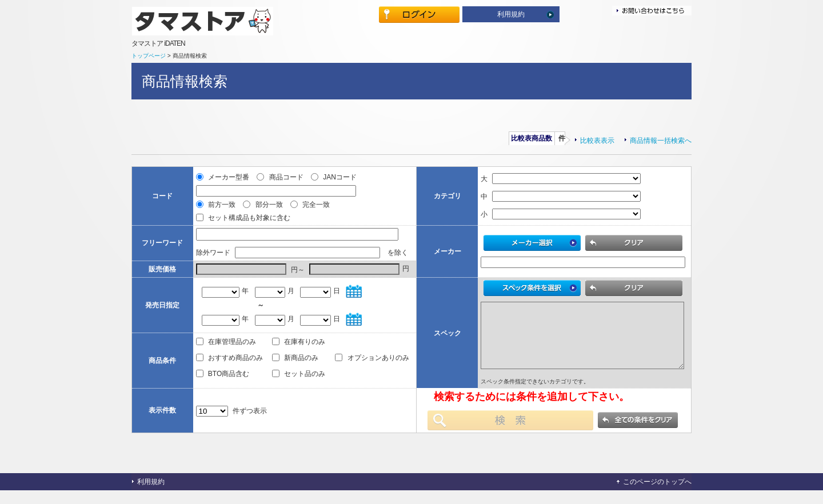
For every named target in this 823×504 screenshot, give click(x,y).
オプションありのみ (372, 368)
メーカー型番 (224, 177)
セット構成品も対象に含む (243, 218)
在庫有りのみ (299, 352)
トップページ (149, 56)
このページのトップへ (657, 495)
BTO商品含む (223, 384)
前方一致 (217, 205)
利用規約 (511, 14)
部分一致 (264, 205)
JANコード (334, 177)
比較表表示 (597, 141)
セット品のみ (299, 384)
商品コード (281, 177)
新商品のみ (295, 368)
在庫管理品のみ (226, 352)
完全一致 (310, 205)
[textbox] (297, 234)
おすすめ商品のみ (229, 368)
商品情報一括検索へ (661, 141)
